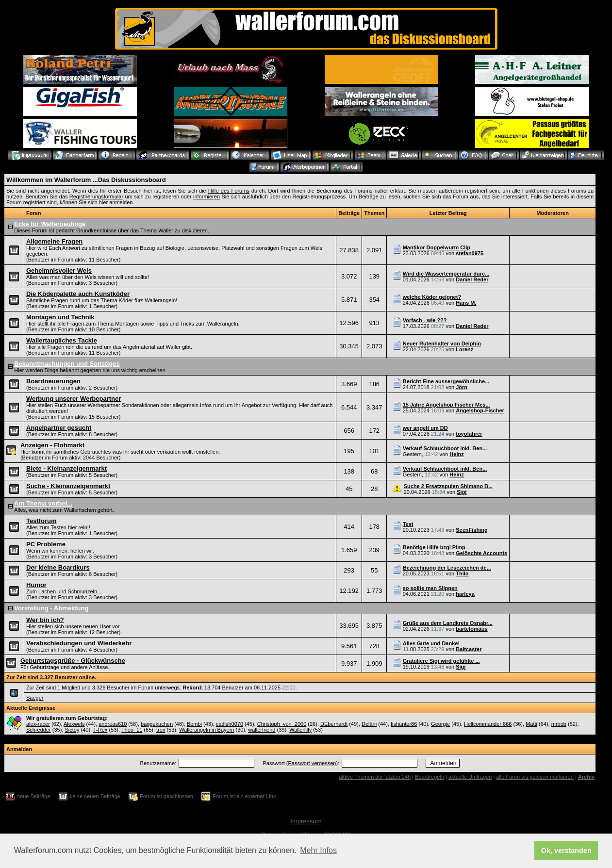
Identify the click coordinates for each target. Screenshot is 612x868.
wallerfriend (262, 730)
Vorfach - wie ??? (425, 320)
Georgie (440, 724)
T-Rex (100, 730)
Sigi (462, 492)
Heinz (456, 454)
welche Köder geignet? (432, 297)
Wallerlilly (300, 730)
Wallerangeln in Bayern (207, 730)
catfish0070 (230, 724)
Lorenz (464, 349)
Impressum (306, 821)
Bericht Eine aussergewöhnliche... (446, 381)
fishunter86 (404, 724)
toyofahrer (469, 434)
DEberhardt (334, 724)
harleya (465, 594)
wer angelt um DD (425, 428)
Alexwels (74, 724)
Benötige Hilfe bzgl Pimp (434, 547)
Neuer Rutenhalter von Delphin (442, 344)
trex (161, 730)
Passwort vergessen (312, 763)
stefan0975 (470, 253)
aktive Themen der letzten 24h (375, 777)
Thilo (462, 573)
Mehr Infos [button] (318, 850)
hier (103, 202)
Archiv (586, 777)
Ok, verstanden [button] (566, 851)
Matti (531, 724)
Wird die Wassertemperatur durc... (446, 274)
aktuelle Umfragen (470, 777)
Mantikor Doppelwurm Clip (437, 247)
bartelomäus (471, 629)
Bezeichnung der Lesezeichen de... (447, 568)
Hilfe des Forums (229, 191)
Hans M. (466, 303)
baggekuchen (157, 724)
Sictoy (72, 730)
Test (408, 524)
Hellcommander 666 (488, 724)
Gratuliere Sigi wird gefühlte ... (441, 661)
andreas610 (113, 724)
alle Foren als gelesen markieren (535, 777)
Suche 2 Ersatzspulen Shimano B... (448, 486)
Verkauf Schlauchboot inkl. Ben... (445, 448)
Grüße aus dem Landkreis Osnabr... (448, 623)
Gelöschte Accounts (481, 553)
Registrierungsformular (96, 197)
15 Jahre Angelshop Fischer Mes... (447, 405)
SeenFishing (471, 530)
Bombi (194, 724)
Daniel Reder (472, 279)
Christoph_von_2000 (282, 724)
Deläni (369, 724)
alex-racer (38, 724)
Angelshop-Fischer (480, 410)
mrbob (559, 724)
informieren (207, 197)
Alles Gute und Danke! (431, 643)
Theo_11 (132, 730)
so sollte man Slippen (430, 588)
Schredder (39, 730)
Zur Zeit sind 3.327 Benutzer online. (51, 677)
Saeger (35, 698)
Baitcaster (469, 649)
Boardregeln (430, 777)
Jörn (462, 387)
